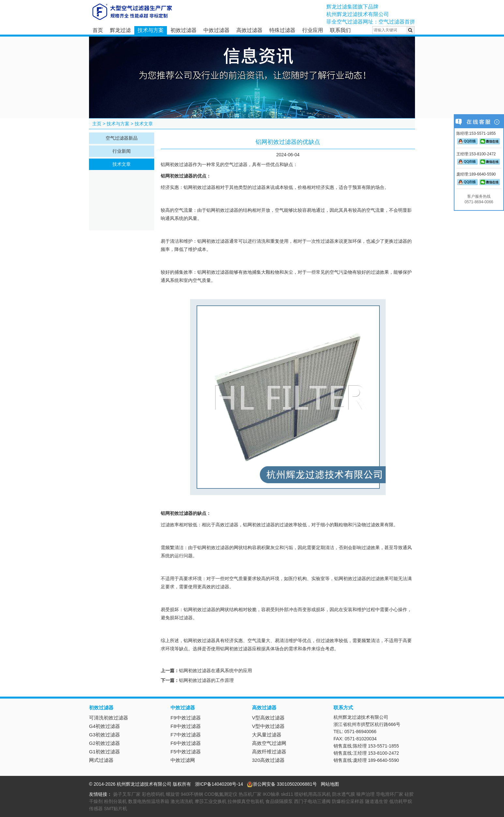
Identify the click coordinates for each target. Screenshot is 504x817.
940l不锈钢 (192, 794)
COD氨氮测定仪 (221, 794)
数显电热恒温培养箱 (149, 801)
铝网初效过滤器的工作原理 (206, 680)
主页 (97, 124)
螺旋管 (173, 794)
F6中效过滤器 (186, 743)
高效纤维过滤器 (269, 752)
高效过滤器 (249, 30)
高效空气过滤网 (269, 743)
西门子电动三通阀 (312, 801)
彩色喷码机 (153, 794)
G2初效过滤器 (104, 743)
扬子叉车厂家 (127, 794)
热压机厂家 (250, 794)
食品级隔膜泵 (279, 801)
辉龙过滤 (120, 30)
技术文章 (144, 124)
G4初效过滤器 (104, 726)
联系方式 (343, 708)
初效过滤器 (184, 30)
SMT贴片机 (116, 809)
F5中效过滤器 (186, 752)
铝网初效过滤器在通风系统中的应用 (215, 671)
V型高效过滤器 (268, 718)
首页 (98, 30)
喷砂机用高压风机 (313, 794)
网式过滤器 (101, 760)
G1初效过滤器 (104, 752)
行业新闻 (122, 151)
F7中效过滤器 (186, 735)
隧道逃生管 (377, 801)
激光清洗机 (182, 801)
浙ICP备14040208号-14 (219, 784)
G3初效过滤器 (104, 735)
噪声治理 (365, 794)
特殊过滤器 (282, 30)
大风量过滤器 (267, 735)
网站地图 (330, 784)
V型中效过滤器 (268, 726)
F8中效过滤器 (186, 726)
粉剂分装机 (115, 801)
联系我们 (340, 30)
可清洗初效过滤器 (109, 718)
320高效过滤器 (268, 760)
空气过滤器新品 (122, 138)
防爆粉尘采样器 (348, 801)
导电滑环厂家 (390, 794)
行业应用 (313, 30)
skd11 (287, 794)
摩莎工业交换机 (211, 801)
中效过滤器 (216, 30)
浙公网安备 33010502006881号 (282, 784)
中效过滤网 (183, 760)
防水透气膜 (344, 794)
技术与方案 (151, 30)
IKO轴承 (271, 794)
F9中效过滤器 (186, 718)
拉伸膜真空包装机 (246, 801)
